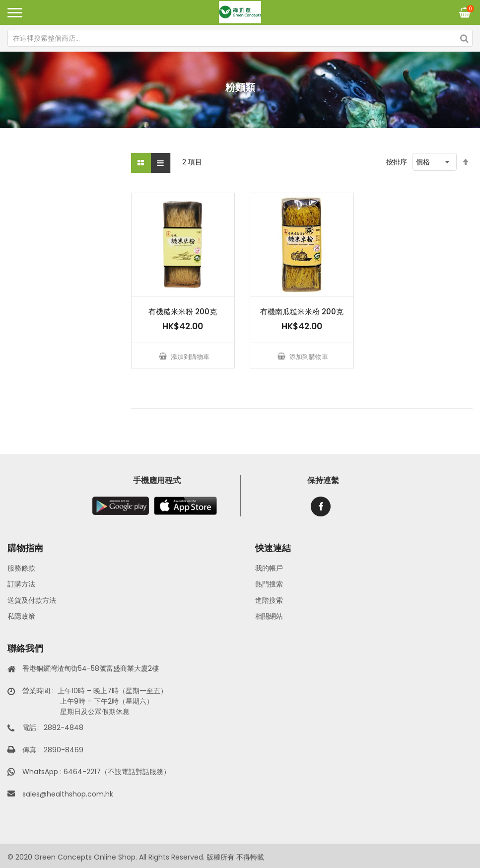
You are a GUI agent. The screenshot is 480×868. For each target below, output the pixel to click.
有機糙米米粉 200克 (183, 312)
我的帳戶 (269, 568)
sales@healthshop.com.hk (68, 794)
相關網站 (269, 616)
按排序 (397, 162)
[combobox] (240, 38)
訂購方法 (21, 584)
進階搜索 (269, 600)
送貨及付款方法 (32, 600)
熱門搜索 (269, 584)
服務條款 (21, 568)
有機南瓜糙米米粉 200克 (302, 312)
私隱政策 (21, 616)
